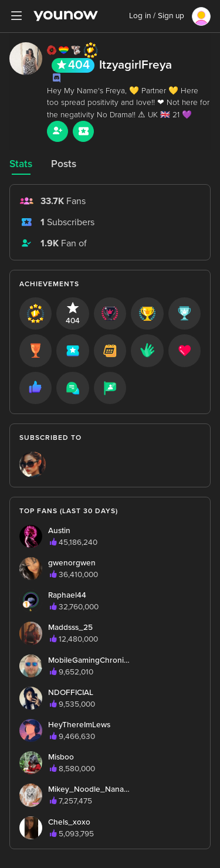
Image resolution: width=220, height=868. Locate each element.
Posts (64, 164)
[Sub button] (83, 131)
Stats (21, 164)
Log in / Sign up (157, 16)
